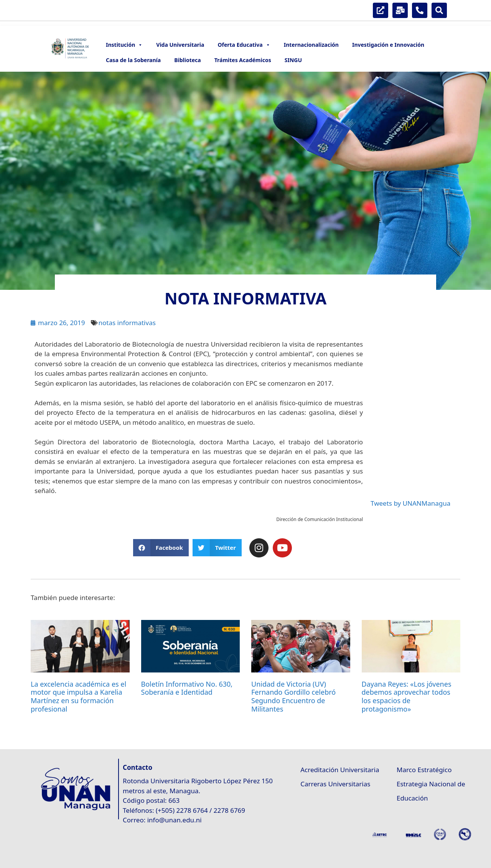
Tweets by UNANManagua (410, 503)
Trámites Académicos (243, 60)
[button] (161, 548)
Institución (124, 45)
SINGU (293, 60)
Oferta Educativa (244, 45)
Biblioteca (188, 60)
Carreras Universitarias (335, 784)
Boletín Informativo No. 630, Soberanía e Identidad (187, 688)
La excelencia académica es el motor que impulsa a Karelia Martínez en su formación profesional (78, 696)
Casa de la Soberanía (133, 60)
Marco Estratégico (424, 770)
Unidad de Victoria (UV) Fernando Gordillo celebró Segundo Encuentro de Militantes (293, 696)
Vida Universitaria (180, 45)
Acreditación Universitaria (340, 770)
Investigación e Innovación (388, 45)
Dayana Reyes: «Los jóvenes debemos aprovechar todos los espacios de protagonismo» (407, 696)
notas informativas (127, 323)
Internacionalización (311, 45)
